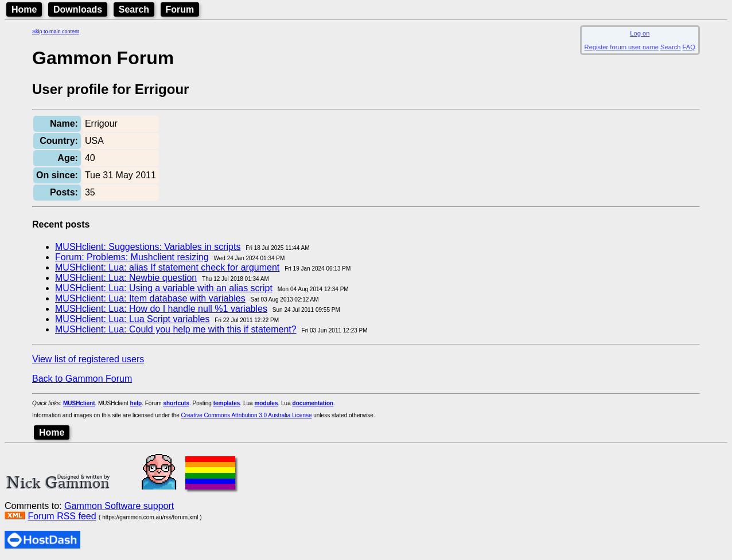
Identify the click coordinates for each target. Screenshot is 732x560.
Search (134, 9)
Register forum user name (622, 47)
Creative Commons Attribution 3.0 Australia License (247, 415)
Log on (640, 33)
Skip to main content (56, 32)
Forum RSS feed (62, 516)
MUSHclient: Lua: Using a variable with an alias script (164, 288)
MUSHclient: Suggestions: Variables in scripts (148, 247)
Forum (180, 9)
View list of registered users (88, 359)
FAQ (689, 47)
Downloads (78, 9)
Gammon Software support (119, 506)
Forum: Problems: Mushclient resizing (132, 257)
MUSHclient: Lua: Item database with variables (150, 298)
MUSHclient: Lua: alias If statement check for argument (167, 267)
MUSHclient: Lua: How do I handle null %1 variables (161, 309)
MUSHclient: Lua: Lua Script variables (132, 319)
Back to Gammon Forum (82, 379)
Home (24, 9)
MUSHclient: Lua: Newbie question (126, 278)
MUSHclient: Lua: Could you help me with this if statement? (176, 329)
